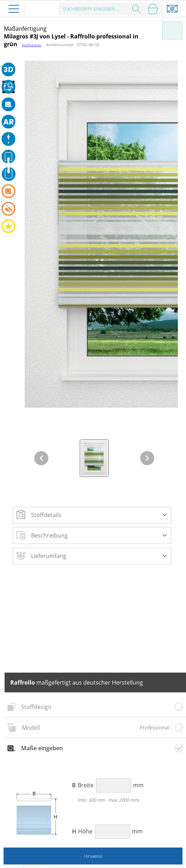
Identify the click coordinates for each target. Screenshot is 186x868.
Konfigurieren (32, 45)
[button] (92, 515)
